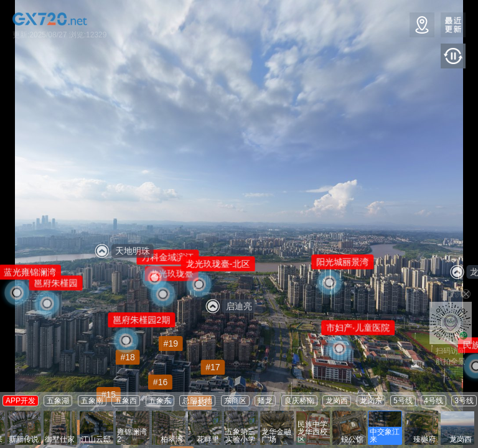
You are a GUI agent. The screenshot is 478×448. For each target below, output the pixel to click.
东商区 (235, 401)
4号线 (433, 401)
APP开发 (21, 401)
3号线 (464, 401)
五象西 (126, 401)
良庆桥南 (299, 401)
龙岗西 (337, 401)
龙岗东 (371, 401)
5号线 (403, 401)
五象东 (160, 401)
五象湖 (58, 401)
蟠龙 (265, 401)
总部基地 (197, 401)
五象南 (92, 401)
